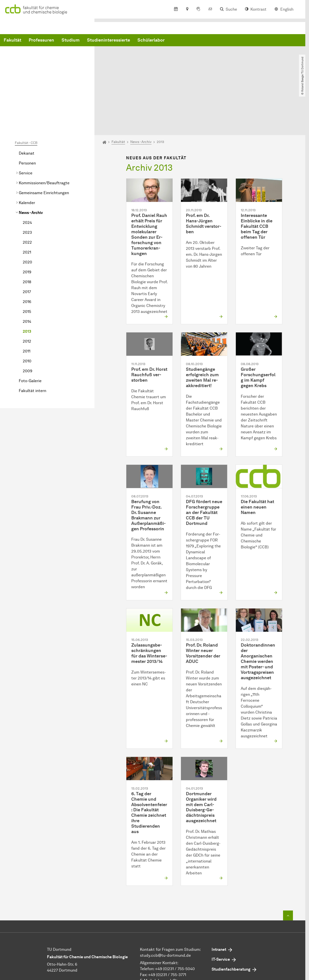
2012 (27, 292)
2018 (27, 233)
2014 (27, 273)
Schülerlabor (226, 40)
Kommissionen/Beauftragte (44, 134)
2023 (27, 184)
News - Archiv (31, 164)
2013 (27, 283)
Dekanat (27, 105)
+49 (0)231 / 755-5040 (175, 920)
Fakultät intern (33, 342)
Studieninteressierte (184, 40)
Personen (27, 114)
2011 (27, 302)
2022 (27, 194)
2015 (27, 263)
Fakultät (88, 40)
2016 (27, 253)
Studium (146, 40)
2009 (27, 322)
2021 (27, 203)
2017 (27, 243)
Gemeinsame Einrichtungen (44, 144)
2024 (27, 174)
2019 (27, 223)
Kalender (27, 154)
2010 (27, 312)
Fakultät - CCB (26, 94)
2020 (27, 213)
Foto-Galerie (30, 332)
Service (26, 124)
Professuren (117, 40)
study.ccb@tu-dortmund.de (165, 907)
